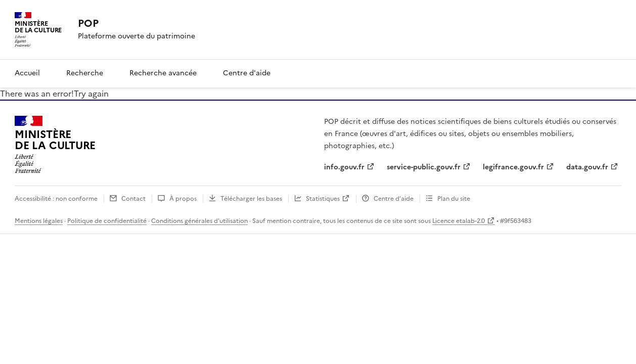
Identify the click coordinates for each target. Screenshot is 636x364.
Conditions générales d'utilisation (199, 221)
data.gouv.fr (587, 167)
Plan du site (454, 199)
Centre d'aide (247, 73)
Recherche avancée (163, 73)
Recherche (85, 73)
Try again (91, 94)
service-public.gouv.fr (424, 167)
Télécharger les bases (251, 199)
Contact (133, 199)
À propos (183, 199)
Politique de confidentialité (107, 221)
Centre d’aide (394, 199)
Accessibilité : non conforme (56, 199)
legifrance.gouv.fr (513, 167)
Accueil (27, 73)
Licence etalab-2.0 (459, 221)
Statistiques (323, 199)
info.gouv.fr (344, 167)
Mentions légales (39, 221)
